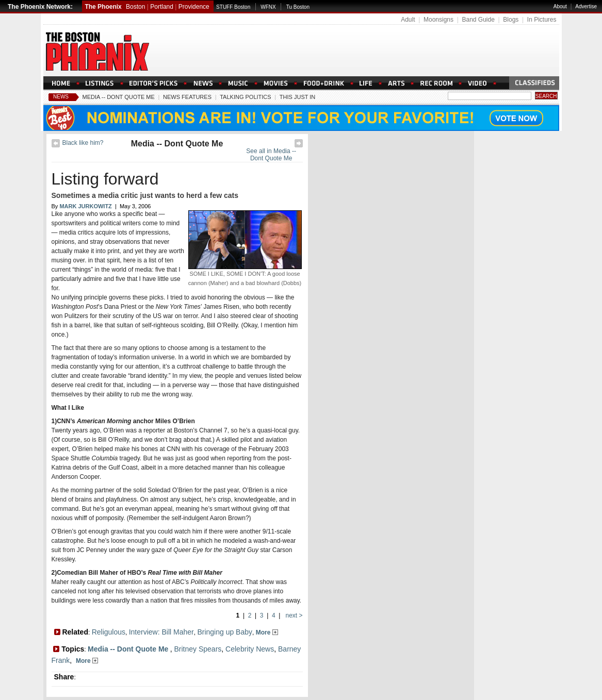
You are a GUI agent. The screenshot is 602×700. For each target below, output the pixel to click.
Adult (408, 20)
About (560, 6)
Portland (162, 7)
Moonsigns (438, 20)
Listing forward (105, 179)
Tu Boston (298, 7)
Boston (135, 7)
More (267, 632)
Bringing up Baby (225, 632)
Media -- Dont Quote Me (119, 97)
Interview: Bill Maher (161, 632)
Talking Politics (245, 97)
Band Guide (478, 20)
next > (293, 615)
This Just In (297, 97)
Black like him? (83, 143)
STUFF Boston (233, 7)
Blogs (511, 20)
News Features (187, 97)
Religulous (109, 632)
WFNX (268, 7)
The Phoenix (103, 7)
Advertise (586, 6)
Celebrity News (250, 649)
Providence (194, 7)
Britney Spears (198, 649)
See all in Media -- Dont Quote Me (271, 155)
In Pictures (542, 20)
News (61, 97)
